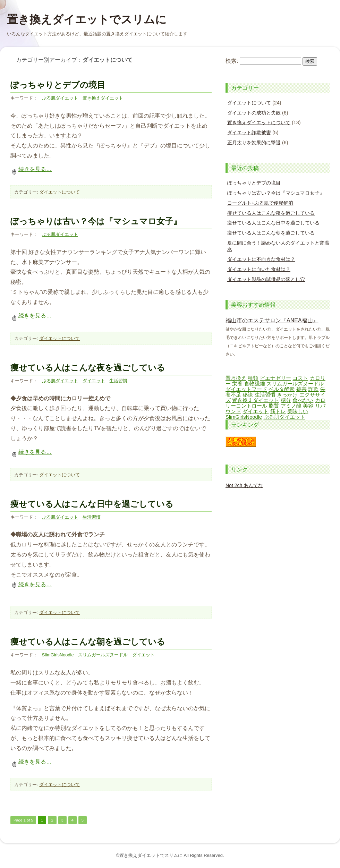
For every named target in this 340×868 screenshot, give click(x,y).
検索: (232, 61)
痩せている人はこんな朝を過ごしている (88, 642)
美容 (308, 406)
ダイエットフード (246, 389)
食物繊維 (255, 384)
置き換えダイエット (103, 98)
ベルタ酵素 (282, 389)
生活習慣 (118, 381)
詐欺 (313, 389)
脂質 (274, 406)
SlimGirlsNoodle (58, 655)
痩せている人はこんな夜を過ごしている (88, 368)
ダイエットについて (59, 192)
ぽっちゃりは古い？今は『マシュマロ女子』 (96, 221)
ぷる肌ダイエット (60, 98)
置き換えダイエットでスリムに (87, 19)
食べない (303, 400)
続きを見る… (31, 169)
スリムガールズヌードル (103, 655)
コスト (300, 378)
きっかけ (287, 395)
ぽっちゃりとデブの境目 (58, 85)
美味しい (298, 411)
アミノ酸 (291, 406)
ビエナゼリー (275, 378)
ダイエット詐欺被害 (249, 133)
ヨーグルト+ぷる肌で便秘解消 (260, 203)
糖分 (286, 400)
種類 (253, 378)
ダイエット (94, 381)
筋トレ (278, 411)
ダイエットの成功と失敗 (254, 113)
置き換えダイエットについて (259, 122)
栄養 (237, 384)
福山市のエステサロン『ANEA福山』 (272, 320)
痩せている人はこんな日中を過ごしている (92, 504)
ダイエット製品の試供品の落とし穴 (266, 279)
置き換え (236, 378)
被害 (301, 389)
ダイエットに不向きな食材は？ (261, 259)
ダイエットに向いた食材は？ (259, 269)
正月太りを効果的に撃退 (254, 143)
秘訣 (248, 395)
